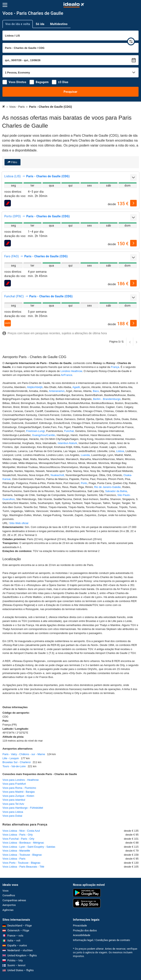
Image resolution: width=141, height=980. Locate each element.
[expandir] (133, 177)
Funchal (69, 431)
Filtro (14, 162)
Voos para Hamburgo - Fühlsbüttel (23, 808)
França (115, 367)
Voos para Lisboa (13, 812)
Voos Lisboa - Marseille (16, 851)
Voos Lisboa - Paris (14, 859)
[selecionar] (133, 203)
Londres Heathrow (71, 371)
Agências (8, 910)
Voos (6, 891)
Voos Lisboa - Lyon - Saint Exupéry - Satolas (29, 847)
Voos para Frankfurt (14, 784)
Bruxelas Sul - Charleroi (16, 762)
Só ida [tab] (40, 24)
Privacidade (80, 926)
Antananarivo (57, 391)
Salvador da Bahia (116, 491)
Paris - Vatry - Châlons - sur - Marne (24, 754)
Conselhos (9, 895)
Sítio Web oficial (19, 523)
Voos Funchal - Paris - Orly (18, 839)
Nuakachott (57, 475)
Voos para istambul (14, 800)
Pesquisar (70, 92)
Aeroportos (9, 905)
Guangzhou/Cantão (44, 435)
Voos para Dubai (12, 816)
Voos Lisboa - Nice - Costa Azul (21, 831)
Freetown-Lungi (35, 431)
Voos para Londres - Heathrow (20, 780)
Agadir (76, 387)
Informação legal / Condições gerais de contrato (101, 940)
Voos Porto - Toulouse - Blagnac (22, 863)
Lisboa (120, 451)
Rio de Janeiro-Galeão (107, 487)
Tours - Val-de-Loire (14, 766)
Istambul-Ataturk (68, 443)
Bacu (96, 391)
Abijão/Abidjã (35, 387)
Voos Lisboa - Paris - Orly (18, 835)
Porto (84, 483)
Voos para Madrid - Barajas (19, 792)
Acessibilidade (82, 935)
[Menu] (5, 5)
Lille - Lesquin (11, 758)
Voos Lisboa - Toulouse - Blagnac (22, 855)
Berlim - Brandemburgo (107, 399)
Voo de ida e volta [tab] (18, 24)
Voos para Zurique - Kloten (18, 796)
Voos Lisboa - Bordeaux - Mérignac (23, 843)
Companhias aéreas (14, 900)
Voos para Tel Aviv (13, 804)
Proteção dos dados (85, 930)
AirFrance (66, 375)
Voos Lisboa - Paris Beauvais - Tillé (23, 867)
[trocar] (131, 41)
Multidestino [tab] (59, 24)
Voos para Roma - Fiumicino (19, 788)
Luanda (85, 455)
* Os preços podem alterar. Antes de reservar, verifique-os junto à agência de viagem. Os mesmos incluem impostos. (105, 953)
